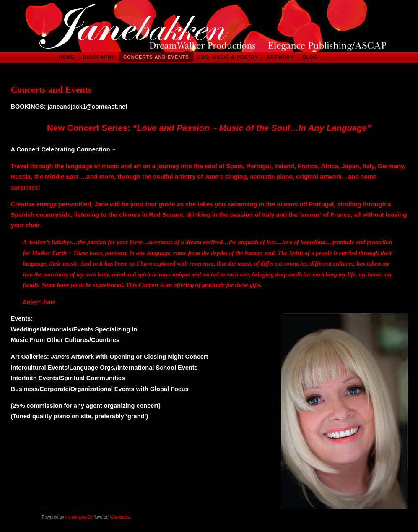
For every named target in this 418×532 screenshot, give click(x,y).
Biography (99, 57)
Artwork (280, 57)
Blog (310, 57)
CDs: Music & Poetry (228, 57)
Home (67, 57)
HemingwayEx (79, 517)
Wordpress (120, 517)
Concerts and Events (156, 57)
